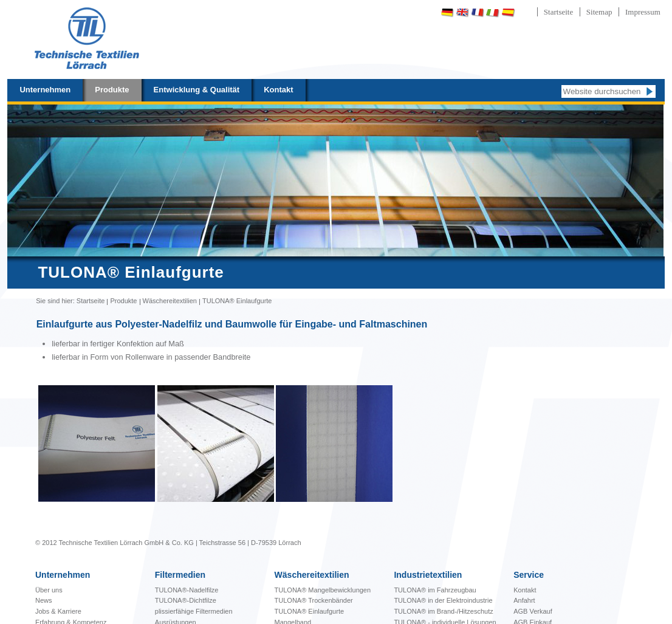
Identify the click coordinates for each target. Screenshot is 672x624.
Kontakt (278, 90)
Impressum (643, 12)
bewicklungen (323, 590)
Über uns (49, 590)
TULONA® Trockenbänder (314, 600)
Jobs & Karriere (58, 611)
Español (508, 12)
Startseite (558, 12)
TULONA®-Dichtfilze (186, 600)
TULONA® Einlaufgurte (310, 611)
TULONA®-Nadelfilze (187, 590)
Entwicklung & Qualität (197, 90)
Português (540, 12)
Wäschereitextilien (170, 301)
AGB (521, 611)
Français (478, 12)
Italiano (493, 12)
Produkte (112, 90)
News (44, 600)
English (462, 12)
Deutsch (447, 12)
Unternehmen (45, 90)
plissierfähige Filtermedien (194, 611)
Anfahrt (524, 600)
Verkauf (540, 611)
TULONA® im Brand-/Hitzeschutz (443, 611)
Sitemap (599, 12)
